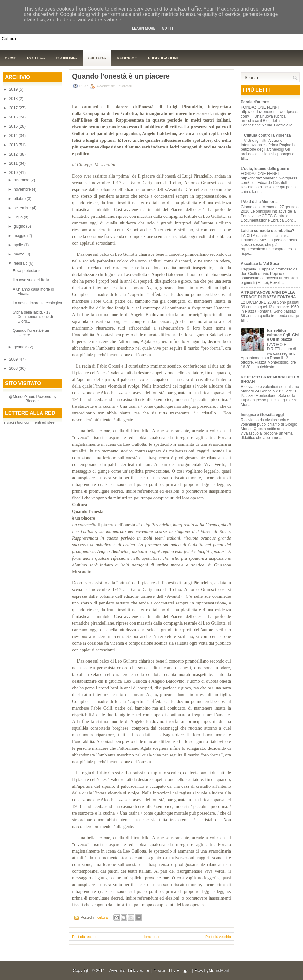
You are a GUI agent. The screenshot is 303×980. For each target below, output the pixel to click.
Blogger (32, 401)
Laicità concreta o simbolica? (268, 231)
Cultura (97, 58)
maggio (21, 236)
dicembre (22, 180)
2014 (14, 136)
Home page (151, 937)
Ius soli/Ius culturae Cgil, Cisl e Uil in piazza (283, 335)
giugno (20, 226)
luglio (19, 217)
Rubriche (127, 58)
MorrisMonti (219, 971)
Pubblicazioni (163, 58)
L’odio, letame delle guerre (265, 169)
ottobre (20, 199)
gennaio (21, 347)
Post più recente (85, 937)
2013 (14, 145)
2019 (14, 89)
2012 (14, 154)
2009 (14, 359)
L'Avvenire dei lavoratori (128, 971)
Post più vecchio (218, 937)
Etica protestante (27, 271)
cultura (103, 917)
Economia (66, 58)
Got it (168, 28)
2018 (14, 99)
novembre (23, 189)
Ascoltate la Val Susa (260, 264)
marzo (20, 254)
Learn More (144, 28)
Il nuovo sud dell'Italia (31, 280)
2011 (14, 163)
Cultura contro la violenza (267, 135)
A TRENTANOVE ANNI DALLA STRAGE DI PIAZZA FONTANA (268, 295)
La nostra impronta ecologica (37, 303)
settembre (23, 208)
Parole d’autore (255, 102)
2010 (14, 173)
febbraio (21, 263)
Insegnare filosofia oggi (262, 415)
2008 (14, 368)
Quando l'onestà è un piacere (121, 76)
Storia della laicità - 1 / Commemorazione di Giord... (33, 317)
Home (11, 58)
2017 (14, 108)
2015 (14, 126)
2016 (14, 117)
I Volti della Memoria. (260, 202)
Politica (36, 58)
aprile (19, 245)
